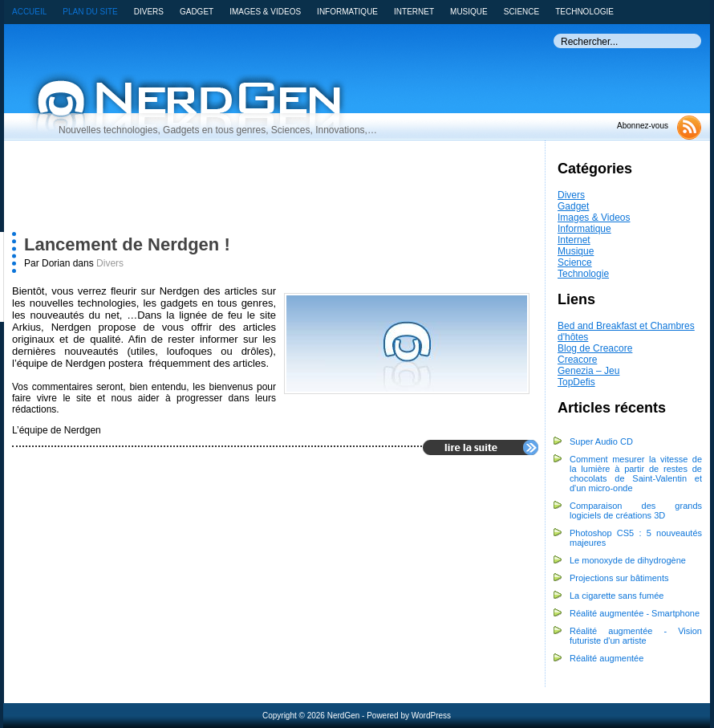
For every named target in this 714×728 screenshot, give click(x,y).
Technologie (583, 274)
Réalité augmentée (606, 658)
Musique (576, 251)
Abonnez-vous (643, 126)
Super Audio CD (601, 441)
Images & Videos (594, 218)
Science (575, 262)
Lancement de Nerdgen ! (127, 244)
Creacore (577, 360)
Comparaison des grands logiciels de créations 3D (636, 510)
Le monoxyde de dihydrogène (628, 560)
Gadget (573, 206)
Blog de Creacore (595, 348)
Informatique (584, 229)
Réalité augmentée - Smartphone (635, 613)
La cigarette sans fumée (617, 596)
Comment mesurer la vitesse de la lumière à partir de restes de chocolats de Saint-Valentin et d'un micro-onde (636, 474)
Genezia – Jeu (588, 371)
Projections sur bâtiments (619, 578)
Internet (574, 240)
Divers (571, 195)
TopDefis (576, 382)
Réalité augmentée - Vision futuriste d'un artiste (636, 636)
